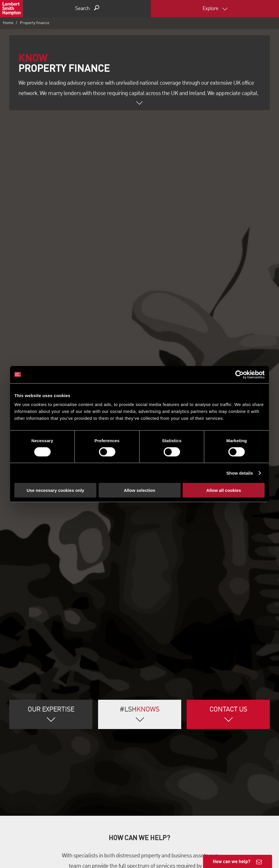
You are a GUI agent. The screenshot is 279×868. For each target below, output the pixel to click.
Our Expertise (51, 705)
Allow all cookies (224, 490)
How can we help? (232, 861)
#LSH (139, 705)
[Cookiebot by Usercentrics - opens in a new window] (239, 374)
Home (8, 23)
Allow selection (139, 490)
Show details (240, 473)
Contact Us (228, 705)
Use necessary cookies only (55, 490)
